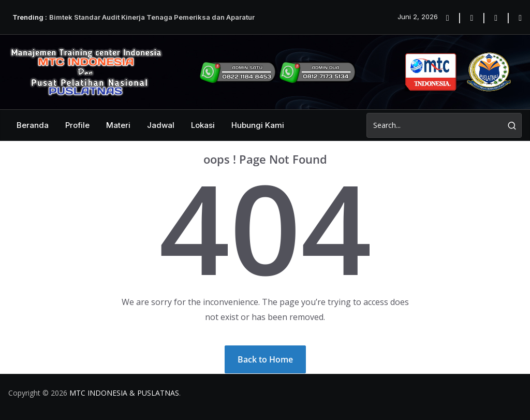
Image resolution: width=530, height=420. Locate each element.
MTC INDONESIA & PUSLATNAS (124, 393)
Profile (77, 125)
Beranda (33, 125)
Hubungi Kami (258, 125)
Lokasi (203, 125)
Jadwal (161, 125)
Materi (118, 125)
